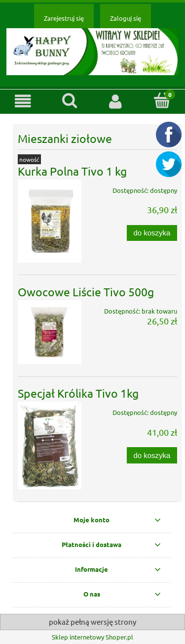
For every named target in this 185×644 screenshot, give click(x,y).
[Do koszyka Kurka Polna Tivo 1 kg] (152, 233)
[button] (23, 101)
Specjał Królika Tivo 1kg (78, 393)
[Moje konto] (116, 101)
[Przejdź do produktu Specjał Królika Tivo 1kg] (50, 445)
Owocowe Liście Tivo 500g (86, 292)
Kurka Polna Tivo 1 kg (72, 171)
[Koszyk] (162, 100)
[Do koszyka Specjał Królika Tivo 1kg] (152, 455)
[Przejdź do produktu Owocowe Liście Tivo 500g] (50, 332)
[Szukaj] (70, 100)
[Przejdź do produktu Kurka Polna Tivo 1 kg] (50, 221)
